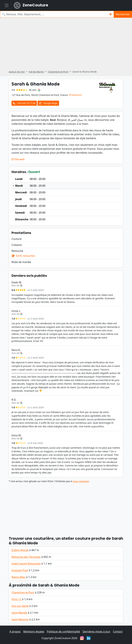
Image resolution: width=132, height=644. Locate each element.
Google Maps (48, 103)
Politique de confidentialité (63, 632)
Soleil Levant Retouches (26, 564)
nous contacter (81, 481)
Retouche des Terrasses (26, 557)
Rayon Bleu (18, 577)
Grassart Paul (20, 570)
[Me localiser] (111, 14)
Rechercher (123, 14)
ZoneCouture (31, 5)
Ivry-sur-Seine (20, 606)
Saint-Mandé (19, 613)
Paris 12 (16, 599)
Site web (18, 159)
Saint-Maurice (20, 619)
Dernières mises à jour (97, 632)
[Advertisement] (66, 45)
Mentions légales (34, 632)
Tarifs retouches (23, 256)
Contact (118, 632)
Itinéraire (75, 95)
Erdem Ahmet (20, 550)
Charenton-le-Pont (23, 592)
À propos (15, 632)
